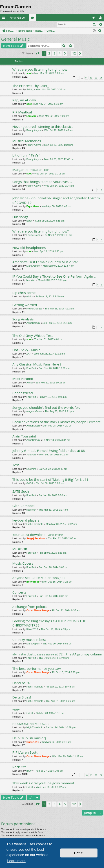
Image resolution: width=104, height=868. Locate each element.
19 (91, 775)
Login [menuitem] (95, 19)
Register (22, 24)
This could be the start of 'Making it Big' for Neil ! (50, 480)
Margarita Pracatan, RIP (31, 170)
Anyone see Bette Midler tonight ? (39, 578)
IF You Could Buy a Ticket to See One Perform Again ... (54, 276)
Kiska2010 (32, 629)
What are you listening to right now (40, 70)
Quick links (4, 19)
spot (29, 73)
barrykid (31, 280)
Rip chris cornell (25, 293)
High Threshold (35, 524)
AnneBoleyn (33, 323)
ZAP (29, 354)
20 (96, 775)
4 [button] (60, 53)
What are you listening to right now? (41, 231)
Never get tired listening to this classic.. (43, 127)
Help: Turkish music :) (29, 738)
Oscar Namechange (38, 611)
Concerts (19, 592)
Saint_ (30, 90)
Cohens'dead (23, 393)
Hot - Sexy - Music (26, 350)
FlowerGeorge (34, 309)
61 (86, 78)
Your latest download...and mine (38, 535)
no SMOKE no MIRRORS (31, 724)
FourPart (31, 368)
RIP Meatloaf (22, 112)
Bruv (29, 771)
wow (16, 709)
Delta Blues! (22, 697)
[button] (38, 54)
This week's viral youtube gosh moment (43, 783)
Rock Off (19, 767)
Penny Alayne (34, 131)
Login (7, 24)
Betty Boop (33, 582)
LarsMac (31, 116)
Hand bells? (21, 683)
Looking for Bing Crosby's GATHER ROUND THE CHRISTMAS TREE (49, 623)
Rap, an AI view (24, 100)
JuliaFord (31, 455)
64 (101, 78)
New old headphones (29, 248)
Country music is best (29, 640)
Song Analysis (23, 319)
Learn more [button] (16, 861)
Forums (33, 19)
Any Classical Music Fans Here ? (37, 364)
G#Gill (30, 483)
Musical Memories (27, 141)
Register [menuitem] (102, 19)
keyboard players (26, 520)
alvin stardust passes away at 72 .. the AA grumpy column (57, 654)
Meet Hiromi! (23, 379)
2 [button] (49, 53)
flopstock (31, 510)
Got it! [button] (79, 853)
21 (101, 775)
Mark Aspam (33, 266)
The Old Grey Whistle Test (33, 336)
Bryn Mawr (33, 207)
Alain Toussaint (24, 436)
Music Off (20, 549)
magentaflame (34, 411)
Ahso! (29, 383)
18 (86, 775)
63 (96, 78)
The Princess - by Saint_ (31, 86)
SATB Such (21, 492)
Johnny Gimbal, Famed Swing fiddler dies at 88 (49, 451)
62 (91, 78)
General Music (15, 39)
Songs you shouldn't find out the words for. (46, 408)
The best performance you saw (37, 669)
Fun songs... (22, 217)
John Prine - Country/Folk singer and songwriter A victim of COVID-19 (56, 200)
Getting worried (25, 305)
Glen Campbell (24, 506)
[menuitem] (100, 31)
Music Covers (23, 563)
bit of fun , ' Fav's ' (26, 155)
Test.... (17, 465)
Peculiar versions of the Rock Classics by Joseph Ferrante (56, 422)
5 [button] (65, 53)
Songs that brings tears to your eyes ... (42, 182)
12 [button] (74, 53)
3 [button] (54, 53)
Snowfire (31, 469)
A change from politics (30, 607)
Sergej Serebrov (36, 539)
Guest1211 (33, 742)
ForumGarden (18, 18)
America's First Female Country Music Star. (46, 262)
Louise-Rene (33, 235)
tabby (29, 221)
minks (30, 297)
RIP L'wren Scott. (25, 753)
